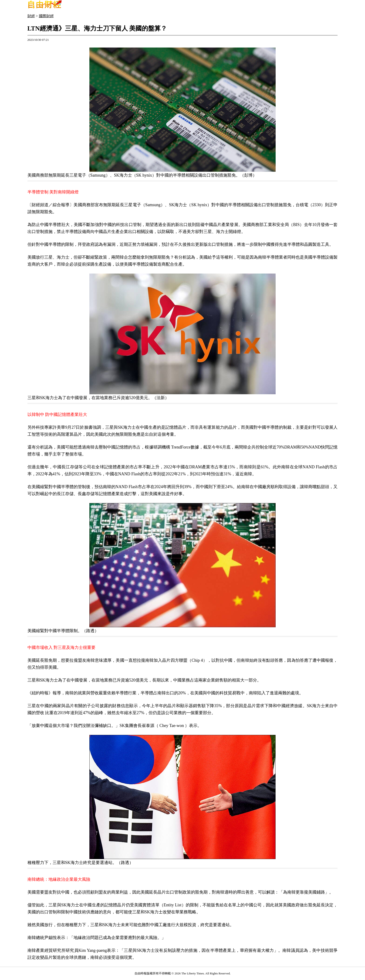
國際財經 (46, 16)
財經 (31, 16)
